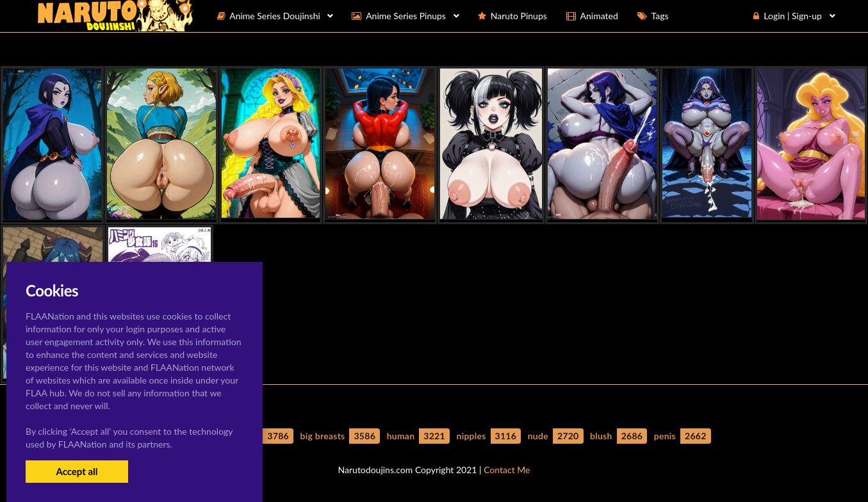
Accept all (77, 471)
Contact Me (507, 470)
